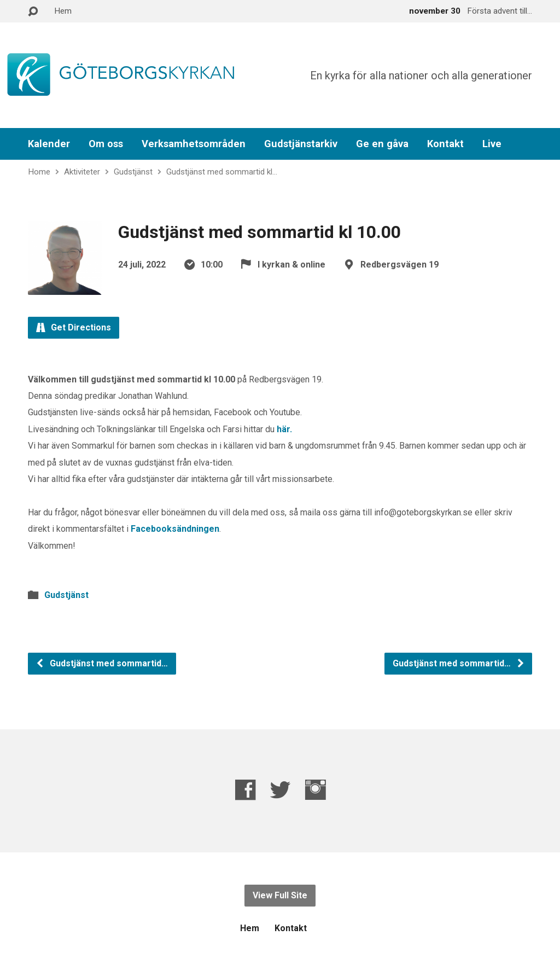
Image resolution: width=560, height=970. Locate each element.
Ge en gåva (382, 144)
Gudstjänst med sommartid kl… (222, 172)
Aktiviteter (82, 172)
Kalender (49, 144)
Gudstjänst (133, 172)
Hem (63, 11)
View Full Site (280, 895)
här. (284, 429)
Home (39, 172)
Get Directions (74, 327)
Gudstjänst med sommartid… (102, 663)
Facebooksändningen (175, 529)
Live (492, 144)
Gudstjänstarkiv (301, 144)
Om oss (106, 144)
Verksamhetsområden (194, 144)
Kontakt (445, 144)
